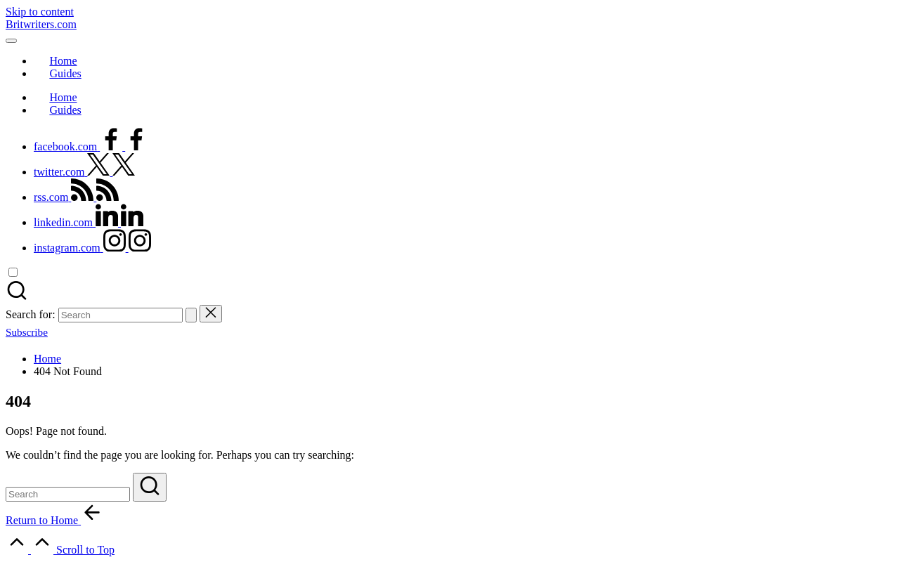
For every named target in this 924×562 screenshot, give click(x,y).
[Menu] (11, 41)
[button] (191, 315)
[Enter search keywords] (68, 494)
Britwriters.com (41, 24)
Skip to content (40, 12)
